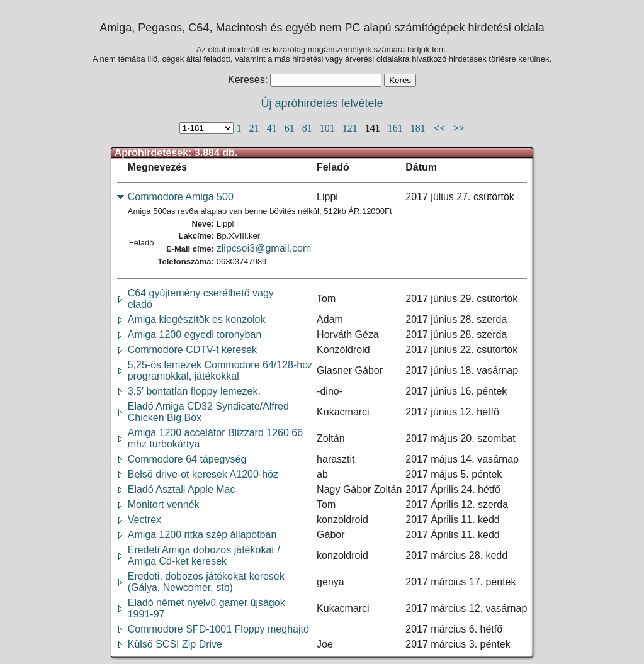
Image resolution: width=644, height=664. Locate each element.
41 (273, 128)
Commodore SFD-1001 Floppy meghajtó (218, 629)
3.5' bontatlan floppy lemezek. (194, 391)
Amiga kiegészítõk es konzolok (197, 319)
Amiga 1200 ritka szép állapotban (202, 535)
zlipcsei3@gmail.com (264, 248)
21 (256, 128)
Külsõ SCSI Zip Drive (175, 644)
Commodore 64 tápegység (187, 459)
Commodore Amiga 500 (181, 197)
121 (351, 128)
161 (397, 128)
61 (291, 128)
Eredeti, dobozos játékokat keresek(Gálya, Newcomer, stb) (206, 582)
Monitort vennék (164, 504)
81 (308, 128)
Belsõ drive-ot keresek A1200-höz (203, 474)
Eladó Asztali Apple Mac (182, 489)
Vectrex (144, 520)
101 (329, 128)
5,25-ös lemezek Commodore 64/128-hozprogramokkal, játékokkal (220, 370)
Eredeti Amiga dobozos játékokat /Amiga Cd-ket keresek (204, 555)
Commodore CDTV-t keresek (192, 350)
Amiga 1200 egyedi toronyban (195, 335)
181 (419, 128)
